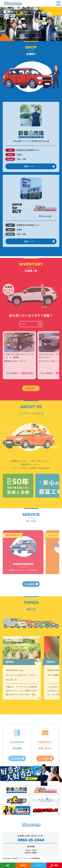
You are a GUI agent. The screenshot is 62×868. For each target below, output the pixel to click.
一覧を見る (31, 399)
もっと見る (31, 594)
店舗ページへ (39, 172)
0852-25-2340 (31, 840)
